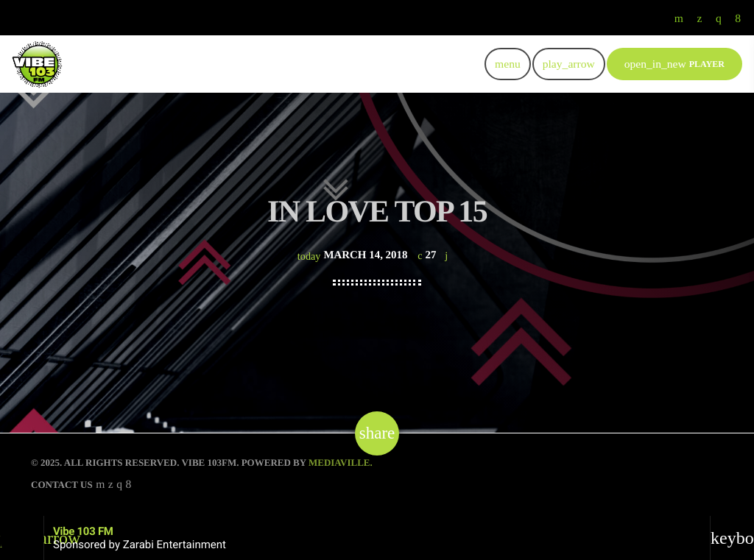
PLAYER (674, 64)
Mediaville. (341, 462)
